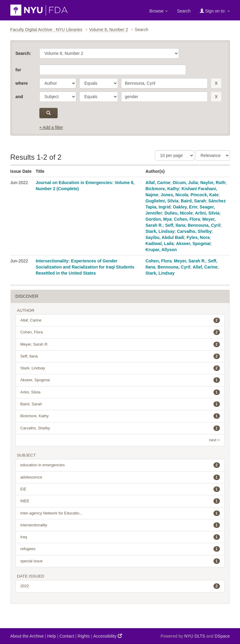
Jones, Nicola (174, 195)
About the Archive (27, 636)
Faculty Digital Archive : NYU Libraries (47, 30)
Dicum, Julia (185, 183)
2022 (120, 586)
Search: (23, 53)
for (18, 70)
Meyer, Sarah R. (190, 261)
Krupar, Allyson (161, 250)
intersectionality (120, 525)
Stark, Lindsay (160, 231)
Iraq (120, 537)
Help (52, 636)
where (22, 83)
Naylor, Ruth (213, 183)
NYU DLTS (195, 636)
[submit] (49, 113)
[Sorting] (213, 155)
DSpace (222, 636)
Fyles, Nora (198, 237)
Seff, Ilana (175, 225)
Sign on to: (215, 11)
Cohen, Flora (187, 219)
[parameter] (58, 83)
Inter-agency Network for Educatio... (120, 513)
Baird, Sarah (193, 201)
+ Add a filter (51, 127)
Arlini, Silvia (207, 213)
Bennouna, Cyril (204, 225)
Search (184, 11)
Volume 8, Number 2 (109, 30)
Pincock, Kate (205, 195)
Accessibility (108, 636)
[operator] (99, 83)
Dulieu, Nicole (179, 213)
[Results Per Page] (175, 155)
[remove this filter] (216, 83)
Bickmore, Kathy (162, 189)
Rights (84, 636)
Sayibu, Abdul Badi (165, 237)
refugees (120, 549)
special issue (120, 561)
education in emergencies (120, 465)
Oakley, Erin (185, 207)
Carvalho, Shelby (194, 231)
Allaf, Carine (158, 183)
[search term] (165, 83)
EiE (120, 489)
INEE (120, 501)
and (19, 97)
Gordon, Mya (159, 219)
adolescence (120, 477)
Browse (159, 11)
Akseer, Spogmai (193, 244)
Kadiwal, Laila (160, 244)
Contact (67, 636)
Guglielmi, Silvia (162, 201)
